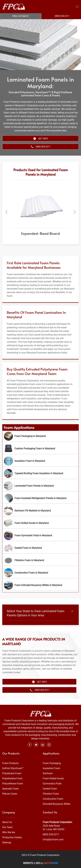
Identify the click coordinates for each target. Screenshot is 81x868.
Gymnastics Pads (52, 784)
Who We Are (9, 832)
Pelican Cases (10, 794)
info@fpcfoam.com (53, 839)
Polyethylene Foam (12, 778)
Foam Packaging (52, 763)
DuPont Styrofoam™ (13, 768)
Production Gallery (12, 837)
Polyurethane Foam (13, 784)
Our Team (7, 827)
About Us (7, 822)
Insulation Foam (51, 768)
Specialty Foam (11, 789)
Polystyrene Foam (12, 773)
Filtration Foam (51, 794)
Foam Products (10, 763)
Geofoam (48, 773)
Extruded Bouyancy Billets (57, 804)
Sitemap (7, 842)
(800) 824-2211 (51, 834)
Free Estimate (21, 16)
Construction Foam (53, 799)
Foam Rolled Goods (53, 778)
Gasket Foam (50, 789)
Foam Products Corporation (57, 822)
